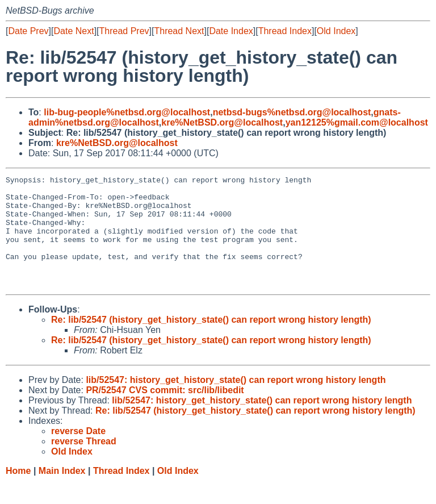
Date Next (74, 31)
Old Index (336, 31)
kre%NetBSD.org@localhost (222, 122)
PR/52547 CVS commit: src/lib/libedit (165, 412)
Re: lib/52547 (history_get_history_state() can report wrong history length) (211, 342)
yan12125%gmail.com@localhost (357, 122)
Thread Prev (124, 31)
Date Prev (28, 31)
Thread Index (285, 31)
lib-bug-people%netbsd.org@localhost (127, 112)
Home (18, 493)
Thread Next (179, 31)
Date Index (231, 31)
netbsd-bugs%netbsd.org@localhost (292, 112)
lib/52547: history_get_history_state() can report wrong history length (236, 402)
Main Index (62, 493)
